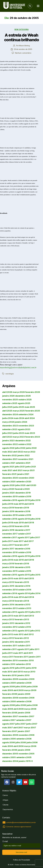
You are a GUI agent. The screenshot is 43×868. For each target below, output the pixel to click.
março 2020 (8, 489)
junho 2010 (31, 668)
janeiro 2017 (8, 549)
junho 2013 (8, 616)
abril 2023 (7, 437)
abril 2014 (29, 597)
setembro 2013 (10, 612)
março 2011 (8, 657)
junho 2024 (8, 418)
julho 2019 (35, 500)
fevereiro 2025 (33, 411)
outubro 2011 (24, 646)
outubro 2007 (9, 720)
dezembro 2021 (10, 459)
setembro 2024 (26, 414)
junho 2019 (8, 504)
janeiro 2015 (8, 586)
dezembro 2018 (23, 511)
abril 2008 (18, 709)
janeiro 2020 (8, 493)
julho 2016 (35, 556)
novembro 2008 (27, 698)
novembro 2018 (10, 515)
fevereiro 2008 (10, 713)
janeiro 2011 (35, 657)
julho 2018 (35, 519)
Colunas (6, 805)
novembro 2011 (10, 646)
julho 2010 (20, 668)
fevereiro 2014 (22, 601)
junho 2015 (8, 578)
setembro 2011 (10, 649)
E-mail (6, 841)
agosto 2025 (24, 403)
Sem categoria (22, 29)
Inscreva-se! (21, 852)
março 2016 (8, 564)
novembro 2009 (27, 679)
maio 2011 (18, 653)
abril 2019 (29, 504)
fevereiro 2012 (22, 638)
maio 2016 (19, 560)
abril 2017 (29, 541)
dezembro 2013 (23, 605)
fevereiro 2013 (22, 619)
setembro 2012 (10, 631)
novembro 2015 (10, 571)
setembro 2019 (10, 500)
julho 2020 (20, 485)
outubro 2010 (9, 664)
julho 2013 (35, 612)
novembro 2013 (10, 608)
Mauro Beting (24, 46)
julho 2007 (20, 724)
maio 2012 (18, 634)
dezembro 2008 (10, 698)
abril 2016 (29, 560)
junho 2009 (32, 687)
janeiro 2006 (24, 750)
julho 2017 (35, 537)
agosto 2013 (24, 612)
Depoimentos (8, 809)
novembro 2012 (10, 627)
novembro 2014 (10, 590)
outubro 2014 (25, 590)
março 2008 (30, 709)
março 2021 (29, 470)
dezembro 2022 (23, 441)
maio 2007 (8, 728)
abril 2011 (28, 653)
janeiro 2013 (8, 623)
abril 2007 (18, 728)
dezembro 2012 (23, 623)
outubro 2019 (25, 496)
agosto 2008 (9, 705)
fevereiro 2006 (10, 750)
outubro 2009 (9, 683)
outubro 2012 (24, 627)
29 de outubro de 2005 (23, 49)
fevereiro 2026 (33, 392)
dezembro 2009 (10, 679)
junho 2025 (19, 407)
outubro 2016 (25, 552)
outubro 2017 (24, 534)
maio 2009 (8, 690)
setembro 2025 (10, 403)
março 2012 (8, 638)
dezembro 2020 (10, 478)
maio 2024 (19, 418)
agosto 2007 (8, 724)
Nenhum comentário (23, 53)
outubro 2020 (9, 482)
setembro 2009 (24, 683)
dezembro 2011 (22, 642)
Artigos (5, 800)
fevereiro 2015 (22, 582)
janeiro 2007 (24, 731)
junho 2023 (19, 433)
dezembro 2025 (23, 396)
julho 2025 (7, 407)
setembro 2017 (10, 537)
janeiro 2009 (24, 694)
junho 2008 (32, 705)
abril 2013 (29, 616)
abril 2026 (7, 392)
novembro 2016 (10, 552)
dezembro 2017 (23, 530)
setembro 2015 (10, 575)
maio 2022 (7, 452)
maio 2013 (19, 616)
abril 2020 (31, 485)
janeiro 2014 (8, 605)
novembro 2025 (10, 400)
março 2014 (8, 601)
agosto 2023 (24, 429)
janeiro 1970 (25, 761)
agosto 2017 (23, 537)
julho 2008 (21, 705)
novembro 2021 (26, 459)
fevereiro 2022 (10, 455)
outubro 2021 (9, 463)
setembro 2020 (24, 482)
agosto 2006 (9, 742)
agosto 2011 (23, 649)
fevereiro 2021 (9, 474)
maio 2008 (8, 709)
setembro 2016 (10, 556)
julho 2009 (21, 687)
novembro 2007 (26, 716)
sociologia (9, 374)
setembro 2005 (24, 757)
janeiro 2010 (23, 675)
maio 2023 (30, 433)
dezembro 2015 (23, 567)
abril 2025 (7, 411)
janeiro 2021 (23, 474)
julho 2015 (35, 575)
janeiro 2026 (8, 396)
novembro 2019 (10, 496)
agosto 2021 (8, 467)
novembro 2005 (27, 754)
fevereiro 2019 (22, 508)
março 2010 (29, 672)
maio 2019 (19, 504)
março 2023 (19, 437)
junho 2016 (8, 560)
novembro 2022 (10, 444)
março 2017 (8, 545)
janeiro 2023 (8, 441)
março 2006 (30, 746)
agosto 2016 (24, 556)
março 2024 (8, 422)
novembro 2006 (27, 735)
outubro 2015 (25, 571)
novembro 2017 (10, 534)
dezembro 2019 (23, 493)
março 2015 (8, 582)
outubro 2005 (9, 757)
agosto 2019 (24, 500)
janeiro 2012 (8, 642)
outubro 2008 (9, 701)
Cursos (5, 795)
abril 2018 (29, 523)
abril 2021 (18, 470)
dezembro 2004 (10, 761)
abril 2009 (18, 690)
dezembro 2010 (10, 660)
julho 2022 (20, 448)
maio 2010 (7, 672)
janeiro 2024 (21, 422)
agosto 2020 (8, 485)
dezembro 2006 (10, 735)
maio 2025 (30, 407)
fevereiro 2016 (22, 564)
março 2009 (30, 690)
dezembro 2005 (10, 754)
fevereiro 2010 (10, 675)
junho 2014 (8, 597)
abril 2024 (30, 418)
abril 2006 (18, 746)
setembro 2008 (24, 701)
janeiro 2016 (8, 567)
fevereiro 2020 (22, 489)
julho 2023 (7, 433)
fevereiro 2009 (10, 694)
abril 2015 (29, 578)
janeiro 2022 (23, 455)
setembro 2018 (10, 519)
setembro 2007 (24, 720)
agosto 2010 (8, 668)
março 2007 (30, 728)
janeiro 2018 (8, 530)
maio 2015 (19, 578)
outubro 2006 (9, 739)
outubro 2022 (25, 444)
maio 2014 (19, 597)
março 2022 (29, 452)
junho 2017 (8, 541)
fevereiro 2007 (10, 731)
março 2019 (8, 508)
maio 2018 (19, 523)
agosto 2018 (24, 519)
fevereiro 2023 (33, 437)
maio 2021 (7, 470)
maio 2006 (8, 746)
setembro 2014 (10, 593)
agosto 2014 (24, 593)
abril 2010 (18, 672)
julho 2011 (34, 649)
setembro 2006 (24, 739)
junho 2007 (32, 724)
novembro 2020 (26, 478)
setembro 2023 (10, 429)
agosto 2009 (9, 687)
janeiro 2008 (24, 713)
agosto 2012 (23, 631)
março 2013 (8, 619)
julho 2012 (35, 631)
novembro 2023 (26, 426)
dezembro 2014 (23, 586)
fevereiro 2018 (22, 526)
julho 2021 (20, 467)
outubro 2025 (25, 400)
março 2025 (19, 411)
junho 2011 (7, 653)
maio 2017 (18, 541)
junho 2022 (31, 448)
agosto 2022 (8, 448)
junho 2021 (31, 467)
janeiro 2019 (8, 511)
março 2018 (8, 526)
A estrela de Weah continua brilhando (21, 37)
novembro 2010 (26, 660)
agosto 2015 (24, 575)
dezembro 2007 (10, 716)
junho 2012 (8, 634)
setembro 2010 (23, 664)
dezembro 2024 (10, 414)
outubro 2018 (25, 515)
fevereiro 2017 (22, 545)
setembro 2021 (23, 463)
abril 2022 (18, 452)
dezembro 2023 (10, 426)
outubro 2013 (25, 608)
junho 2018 (8, 523)
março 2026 (19, 392)
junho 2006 (32, 742)
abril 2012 (29, 634)
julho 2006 (21, 742)
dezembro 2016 (23, 549)
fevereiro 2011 (21, 657)
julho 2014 (35, 593)
